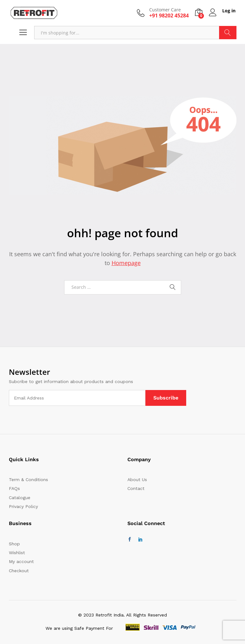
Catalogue (20, 498)
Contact (136, 488)
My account (21, 561)
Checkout (19, 571)
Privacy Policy (23, 506)
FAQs (14, 488)
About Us (137, 480)
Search (228, 33)
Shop (14, 544)
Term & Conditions (28, 480)
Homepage (126, 263)
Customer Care (165, 10)
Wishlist (17, 553)
